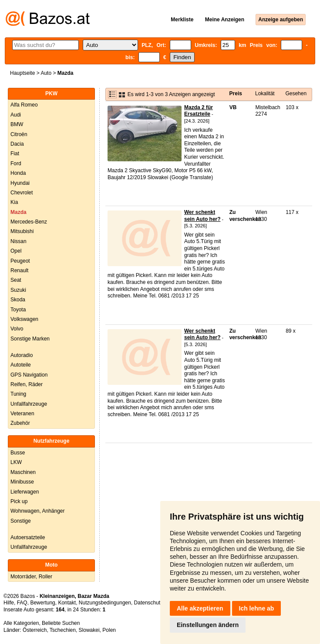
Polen (109, 630)
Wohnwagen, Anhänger (38, 511)
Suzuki (18, 290)
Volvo (17, 329)
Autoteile (21, 365)
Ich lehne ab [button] (257, 608)
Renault (19, 270)
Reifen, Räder (27, 384)
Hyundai (20, 183)
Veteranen (22, 414)
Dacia (17, 144)
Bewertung (42, 603)
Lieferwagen (25, 492)
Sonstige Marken (30, 339)
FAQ (22, 603)
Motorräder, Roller (31, 577)
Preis (236, 93)
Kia (14, 202)
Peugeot (20, 261)
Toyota (18, 310)
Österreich (35, 630)
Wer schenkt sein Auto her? (202, 216)
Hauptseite (22, 73)
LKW (16, 462)
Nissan (19, 241)
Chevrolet (22, 193)
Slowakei (89, 630)
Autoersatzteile (28, 537)
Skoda (18, 300)
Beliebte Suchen (61, 623)
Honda (18, 173)
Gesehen (296, 93)
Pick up (19, 501)
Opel (16, 251)
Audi (16, 115)
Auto (46, 73)
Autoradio (22, 355)
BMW (17, 124)
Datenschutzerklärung (160, 603)
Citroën (19, 134)
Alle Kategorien (21, 623)
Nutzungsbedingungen (105, 603)
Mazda (19, 212)
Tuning (18, 394)
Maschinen (23, 472)
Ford (16, 164)
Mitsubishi (22, 231)
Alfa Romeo (24, 105)
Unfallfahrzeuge (29, 404)
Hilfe (9, 603)
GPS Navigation (29, 375)
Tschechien (63, 630)
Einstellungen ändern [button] (208, 625)
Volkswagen (24, 319)
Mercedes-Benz (29, 222)
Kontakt (67, 603)
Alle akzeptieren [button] (200, 608)
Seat (16, 280)
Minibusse (22, 482)
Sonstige (21, 521)
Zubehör (20, 423)
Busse (18, 453)
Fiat (15, 153)
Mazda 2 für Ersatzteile (199, 111)
